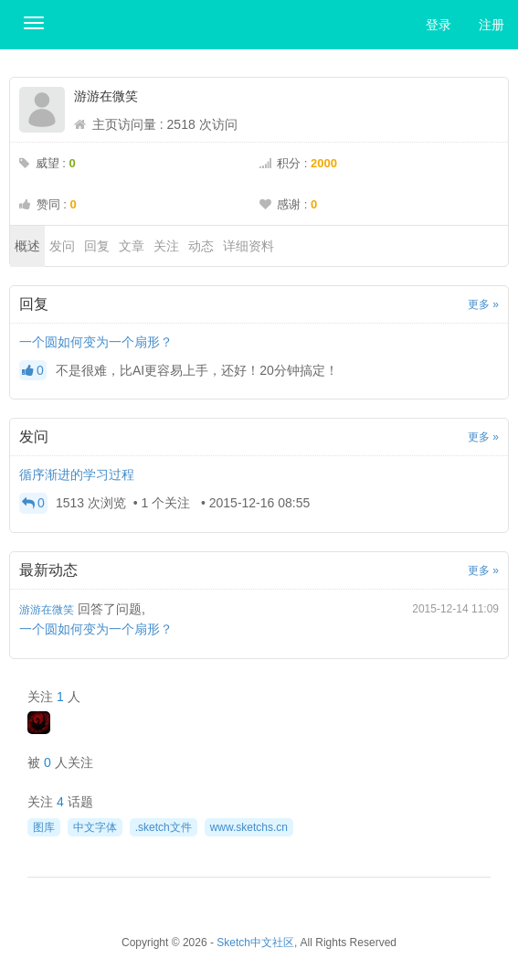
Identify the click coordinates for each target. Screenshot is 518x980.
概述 (27, 246)
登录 (439, 25)
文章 (132, 246)
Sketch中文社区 (255, 943)
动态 (201, 246)
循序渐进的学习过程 (77, 474)
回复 (97, 246)
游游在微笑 (47, 610)
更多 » (483, 304)
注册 (492, 25)
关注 (166, 246)
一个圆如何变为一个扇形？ (96, 342)
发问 (62, 246)
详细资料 (248, 246)
